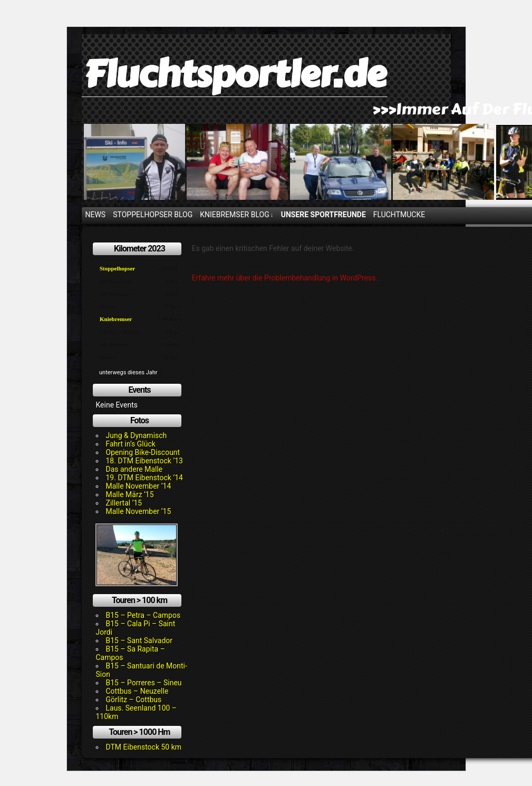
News (96, 215)
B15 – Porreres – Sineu (144, 683)
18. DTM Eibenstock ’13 (144, 461)
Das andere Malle (134, 469)
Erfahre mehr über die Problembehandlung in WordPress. (285, 278)
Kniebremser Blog (236, 215)
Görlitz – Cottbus (134, 700)
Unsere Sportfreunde (323, 215)
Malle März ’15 (130, 494)
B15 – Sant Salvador (139, 641)
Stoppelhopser (117, 268)
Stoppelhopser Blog (153, 215)
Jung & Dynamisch (137, 435)
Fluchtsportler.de (235, 74)
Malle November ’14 (139, 486)
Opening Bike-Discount (143, 452)
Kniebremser (116, 319)
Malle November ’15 (139, 511)
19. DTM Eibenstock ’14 (144, 478)
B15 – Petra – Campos (143, 615)
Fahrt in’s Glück (131, 444)
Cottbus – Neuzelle (137, 691)
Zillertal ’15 (124, 503)
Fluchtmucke (399, 215)
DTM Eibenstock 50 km (144, 747)
